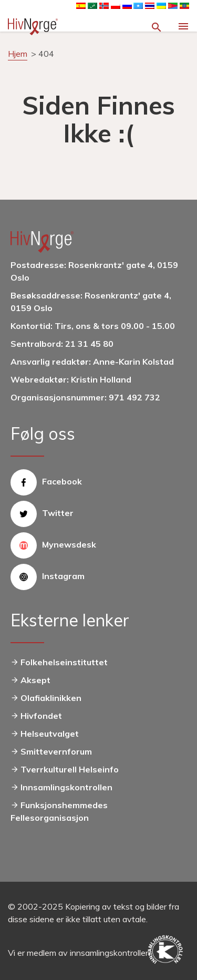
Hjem (18, 54)
